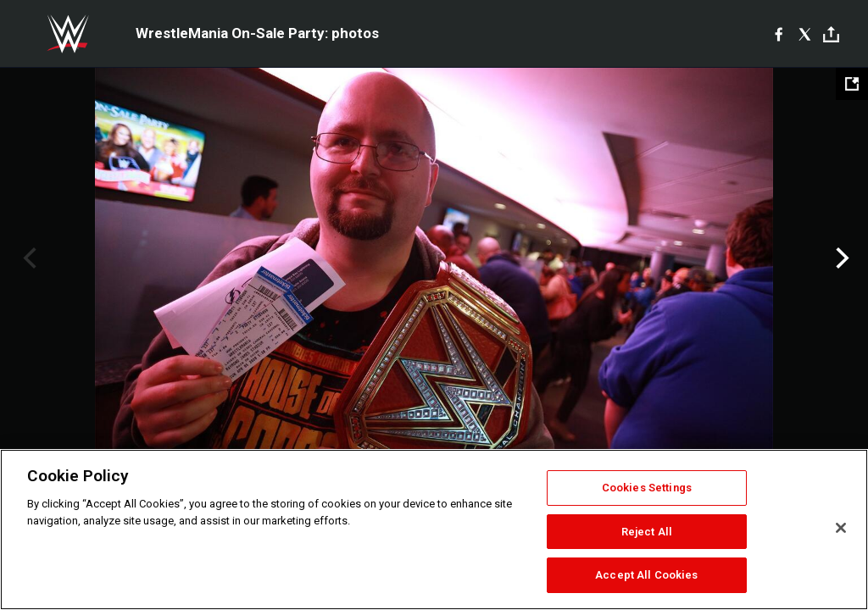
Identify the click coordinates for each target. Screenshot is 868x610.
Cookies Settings (647, 488)
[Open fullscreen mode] (852, 84)
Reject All (647, 532)
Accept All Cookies (646, 575)
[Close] (841, 528)
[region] (434, 530)
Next (840, 258)
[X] (805, 34)
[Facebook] (779, 34)
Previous (28, 258)
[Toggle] (831, 34)
